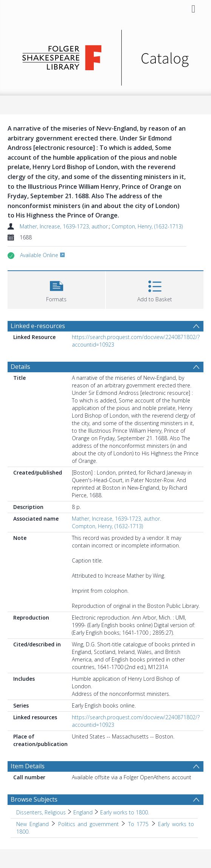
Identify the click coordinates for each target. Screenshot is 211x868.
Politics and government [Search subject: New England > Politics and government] (88, 824)
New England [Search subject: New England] (33, 824)
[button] (56, 289)
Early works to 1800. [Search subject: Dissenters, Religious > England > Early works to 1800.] (125, 812)
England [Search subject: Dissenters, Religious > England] (83, 812)
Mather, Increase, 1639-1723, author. (64, 226)
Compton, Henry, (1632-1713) (147, 226)
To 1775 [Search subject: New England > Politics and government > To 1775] (139, 824)
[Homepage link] (106, 56)
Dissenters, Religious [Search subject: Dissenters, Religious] (41, 812)
